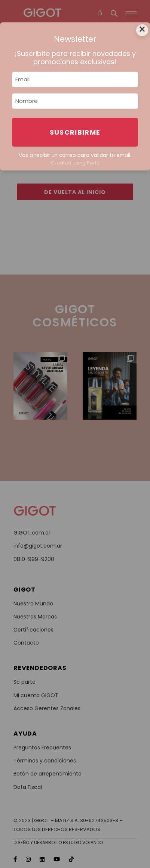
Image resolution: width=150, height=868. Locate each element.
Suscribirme (75, 132)
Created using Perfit (75, 163)
